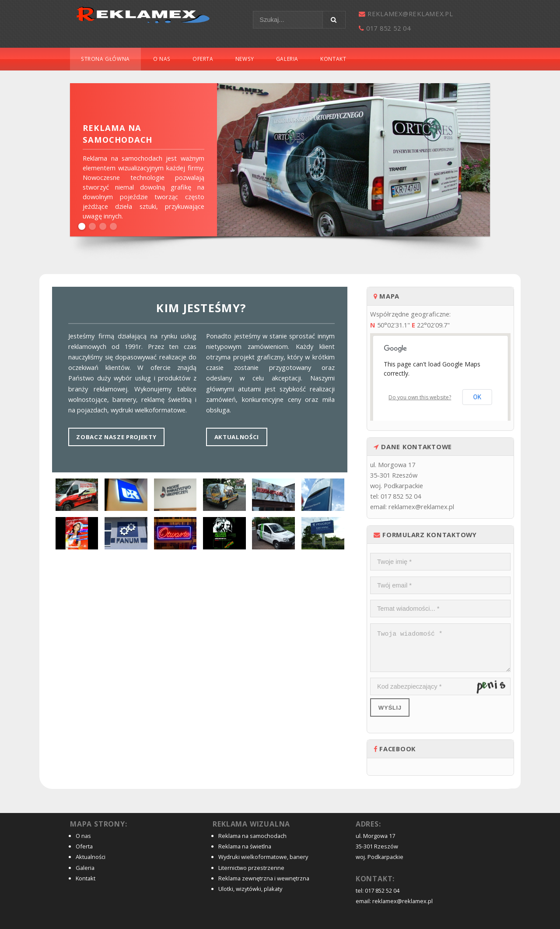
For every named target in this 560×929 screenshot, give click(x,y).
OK (477, 397)
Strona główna (105, 59)
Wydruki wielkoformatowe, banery (263, 857)
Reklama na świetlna (245, 846)
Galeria (287, 59)
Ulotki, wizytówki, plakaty (250, 889)
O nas (162, 59)
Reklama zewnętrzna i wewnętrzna (264, 878)
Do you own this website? (420, 397)
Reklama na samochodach (252, 836)
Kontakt (333, 59)
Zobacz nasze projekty (116, 437)
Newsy (245, 59)
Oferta (203, 59)
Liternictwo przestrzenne (251, 868)
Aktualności (237, 437)
